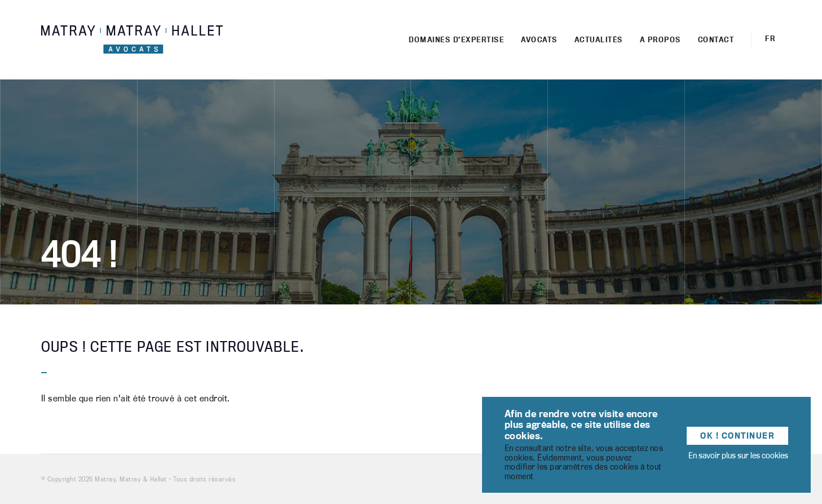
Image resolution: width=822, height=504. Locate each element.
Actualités (599, 39)
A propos (660, 39)
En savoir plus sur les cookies (738, 455)
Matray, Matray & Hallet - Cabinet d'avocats (132, 40)
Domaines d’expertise (456, 39)
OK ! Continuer (737, 436)
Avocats (539, 39)
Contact (716, 39)
